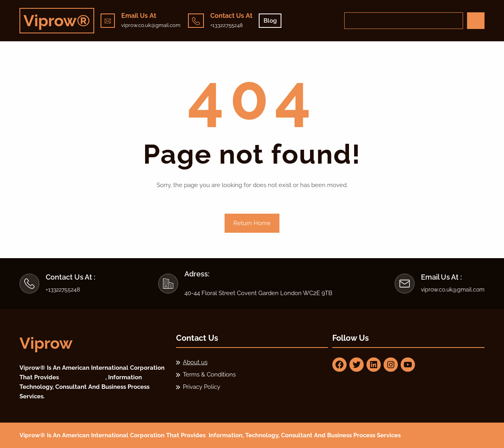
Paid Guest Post (83, 377)
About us (195, 362)
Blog (270, 21)
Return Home (252, 223)
